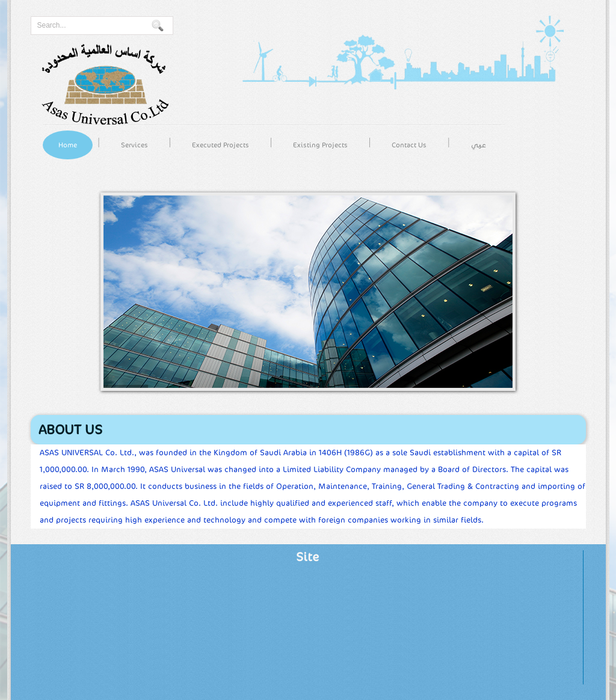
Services (134, 145)
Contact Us (409, 145)
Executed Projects (220, 145)
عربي (479, 145)
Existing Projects (320, 145)
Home (68, 145)
